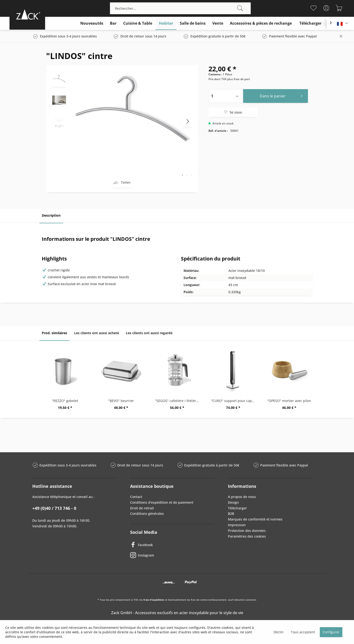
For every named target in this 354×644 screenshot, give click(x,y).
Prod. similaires (54, 333)
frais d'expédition (154, 600)
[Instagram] (172, 555)
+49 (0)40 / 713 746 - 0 (54, 508)
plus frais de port (239, 79)
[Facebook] (172, 545)
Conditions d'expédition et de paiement (162, 502)
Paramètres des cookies (247, 536)
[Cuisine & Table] (138, 23)
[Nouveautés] (92, 23)
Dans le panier (282, 95)
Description (51, 215)
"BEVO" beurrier (121, 401)
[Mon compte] (326, 8)
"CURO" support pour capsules (234, 401)
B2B (231, 514)
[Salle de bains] (193, 23)
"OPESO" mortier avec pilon (289, 401)
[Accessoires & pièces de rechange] (261, 23)
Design (233, 502)
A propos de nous (242, 497)
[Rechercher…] (180, 8)
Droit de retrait (142, 508)
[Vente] (218, 23)
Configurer (331, 632)
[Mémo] (314, 8)
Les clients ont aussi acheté (97, 333)
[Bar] (113, 23)
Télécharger (237, 508)
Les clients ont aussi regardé (149, 333)
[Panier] (339, 8)
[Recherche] (240, 8)
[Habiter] (166, 23)
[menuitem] (180, 8)
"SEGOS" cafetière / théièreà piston (178, 401)
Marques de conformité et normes (255, 519)
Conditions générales (147, 514)
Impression (237, 525)
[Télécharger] (310, 23)
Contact (136, 497)
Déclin (278, 632)
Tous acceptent (303, 632)
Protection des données (247, 531)
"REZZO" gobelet (65, 401)
